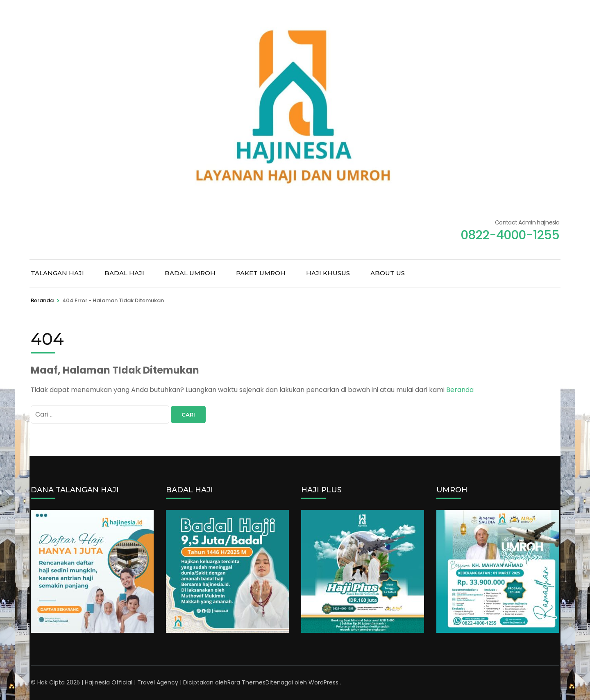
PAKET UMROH (261, 273)
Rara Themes (246, 682)
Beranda (460, 390)
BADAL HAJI (124, 273)
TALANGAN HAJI (57, 273)
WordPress (323, 682)
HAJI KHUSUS (328, 273)
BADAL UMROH (190, 273)
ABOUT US (388, 273)
